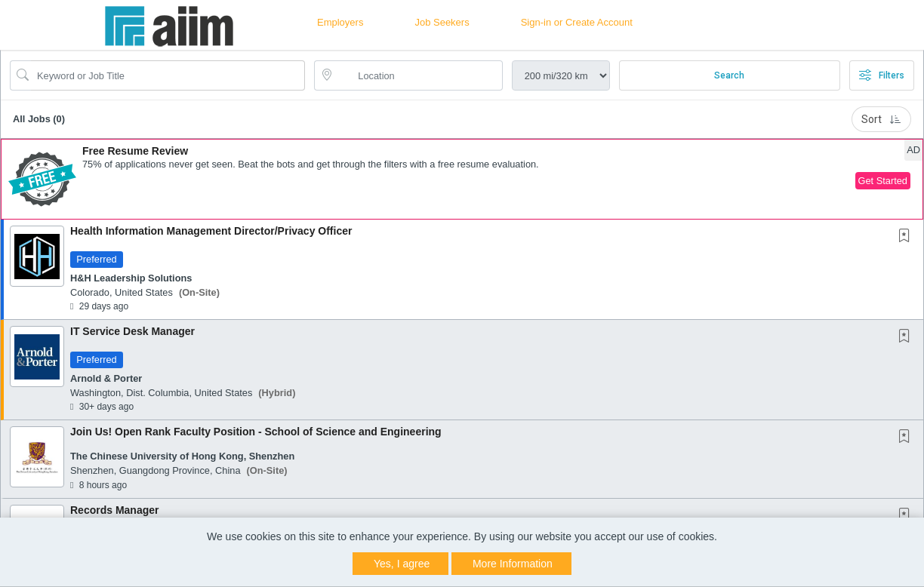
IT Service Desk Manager (132, 331)
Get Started (883, 181)
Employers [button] (340, 22)
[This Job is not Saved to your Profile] (907, 237)
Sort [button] (881, 119)
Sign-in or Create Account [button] (577, 22)
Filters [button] (882, 75)
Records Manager (114, 510)
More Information (513, 564)
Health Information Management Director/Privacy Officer (211, 231)
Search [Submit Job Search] (729, 75)
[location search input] (419, 75)
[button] (462, 179)
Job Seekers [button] (442, 22)
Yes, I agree (402, 564)
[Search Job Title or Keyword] (168, 75)
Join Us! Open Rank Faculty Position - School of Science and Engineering (256, 432)
